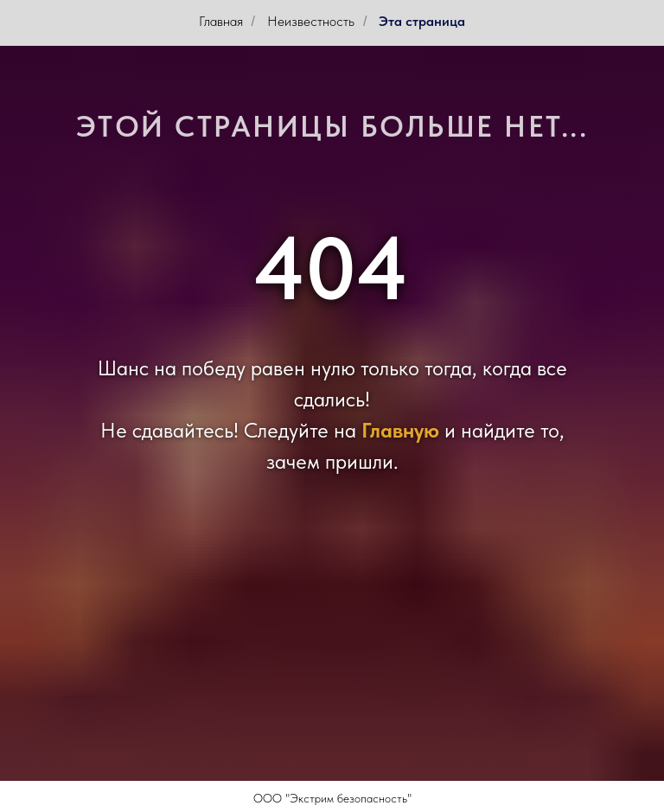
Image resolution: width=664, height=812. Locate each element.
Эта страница (422, 21)
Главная (221, 21)
